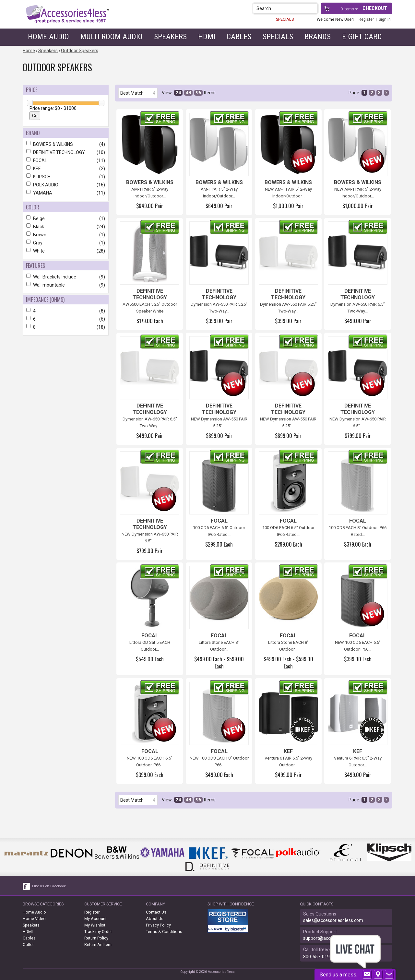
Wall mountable (66, 285)
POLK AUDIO (66, 185)
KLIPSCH (66, 177)
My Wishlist (95, 925)
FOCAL (66, 160)
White (66, 251)
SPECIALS (285, 19)
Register (366, 19)
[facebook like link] (27, 886)
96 (198, 93)
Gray (66, 243)
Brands (318, 37)
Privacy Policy (158, 925)
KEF (66, 169)
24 (178, 93)
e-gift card (362, 37)
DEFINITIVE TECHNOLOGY (66, 152)
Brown (66, 235)
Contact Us (156, 912)
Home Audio (48, 37)
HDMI (207, 37)
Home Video (34, 919)
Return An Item (98, 945)
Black (66, 227)
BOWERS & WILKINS (66, 144)
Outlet (28, 945)
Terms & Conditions (164, 932)
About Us (155, 919)
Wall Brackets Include (66, 277)
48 (188, 93)
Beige (66, 218)
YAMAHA (66, 193)
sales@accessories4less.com (333, 920)
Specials (278, 37)
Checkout (375, 8)
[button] (313, 8)
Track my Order (98, 932)
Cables (239, 37)
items (348, 9)
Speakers (170, 37)
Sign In (385, 19)
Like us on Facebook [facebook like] (49, 886)
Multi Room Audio (112, 37)
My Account (95, 919)
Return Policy (96, 938)
